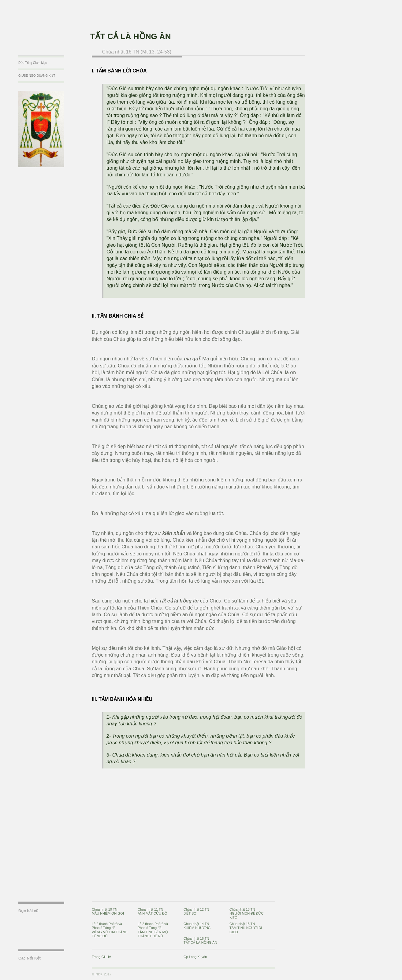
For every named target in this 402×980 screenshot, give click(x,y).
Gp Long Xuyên (195, 957)
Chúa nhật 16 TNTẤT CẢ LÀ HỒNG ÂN (200, 940)
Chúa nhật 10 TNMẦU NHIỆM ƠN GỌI (108, 911)
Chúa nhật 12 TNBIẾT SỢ (196, 911)
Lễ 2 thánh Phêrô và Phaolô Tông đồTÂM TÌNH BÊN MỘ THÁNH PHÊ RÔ (153, 930)
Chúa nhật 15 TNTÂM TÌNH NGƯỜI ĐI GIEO (246, 928)
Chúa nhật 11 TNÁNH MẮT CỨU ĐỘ (153, 911)
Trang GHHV (101, 957)
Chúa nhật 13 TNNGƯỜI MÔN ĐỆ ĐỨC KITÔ (246, 913)
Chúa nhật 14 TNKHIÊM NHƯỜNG (197, 926)
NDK (99, 974)
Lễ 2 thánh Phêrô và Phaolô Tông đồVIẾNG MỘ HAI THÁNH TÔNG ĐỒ (110, 930)
